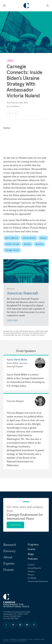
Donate (9, 570)
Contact (31, 565)
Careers (31, 571)
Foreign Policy (12, 250)
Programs (33, 544)
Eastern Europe (12, 244)
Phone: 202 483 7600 (12, 616)
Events (32, 549)
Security (39, 244)
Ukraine (27, 244)
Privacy (31, 575)
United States (29, 238)
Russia (43, 238)
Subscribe (15, 525)
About (8, 557)
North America (12, 238)
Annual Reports (34, 568)
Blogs (31, 554)
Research (10, 545)
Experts (9, 563)
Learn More (12, 320)
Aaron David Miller (17, 360)
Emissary (9, 551)
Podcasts (33, 559)
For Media (32, 578)
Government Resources (38, 581)
